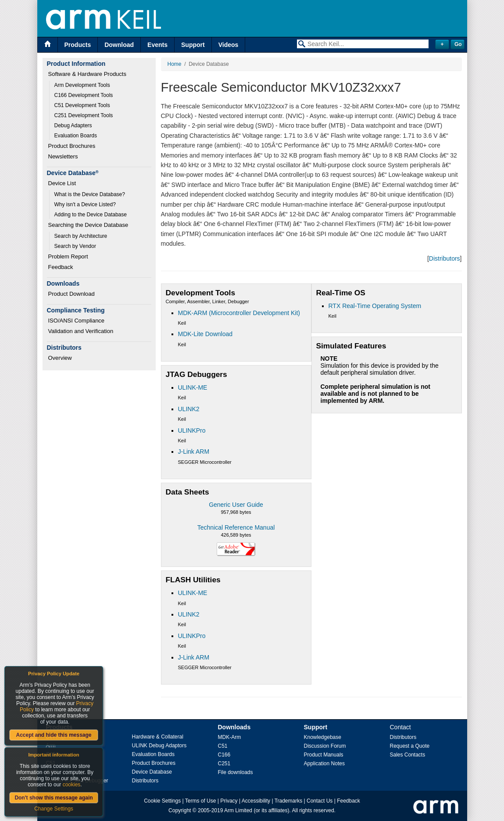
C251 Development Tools (84, 115)
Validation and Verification (81, 331)
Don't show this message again (54, 798)
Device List (62, 183)
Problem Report (68, 256)
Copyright (180, 810)
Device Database (152, 772)
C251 (224, 764)
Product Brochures (72, 146)
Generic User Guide (236, 505)
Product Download (71, 294)
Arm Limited (238, 810)
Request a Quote (410, 746)
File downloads (236, 772)
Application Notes (324, 764)
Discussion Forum (325, 746)
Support (193, 45)
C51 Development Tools (82, 105)
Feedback (61, 267)
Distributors (445, 258)
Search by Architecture (81, 236)
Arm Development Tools (82, 85)
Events (157, 45)
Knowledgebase (323, 737)
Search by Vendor (75, 246)
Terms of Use (201, 801)
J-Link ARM (194, 452)
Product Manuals (324, 755)
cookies (72, 785)
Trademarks (289, 801)
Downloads (234, 727)
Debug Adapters (73, 125)
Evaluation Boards (76, 136)
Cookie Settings (162, 801)
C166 (224, 755)
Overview (60, 358)
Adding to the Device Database (91, 215)
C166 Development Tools (84, 95)
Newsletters (63, 156)
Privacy (229, 801)
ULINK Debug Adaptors (159, 746)
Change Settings (54, 809)
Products (78, 45)
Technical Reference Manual (236, 527)
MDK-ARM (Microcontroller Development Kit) (239, 313)
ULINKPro (192, 430)
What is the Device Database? (90, 194)
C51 (223, 746)
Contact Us (320, 801)
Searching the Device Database (88, 225)
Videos (229, 45)
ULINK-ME (193, 387)
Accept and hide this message (54, 735)
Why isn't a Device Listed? (85, 204)
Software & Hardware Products (87, 74)
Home (175, 64)
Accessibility (256, 801)
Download (119, 45)
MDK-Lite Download (206, 334)
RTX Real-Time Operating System (375, 306)
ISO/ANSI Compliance (77, 321)
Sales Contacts (408, 755)
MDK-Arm (230, 737)
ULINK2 (189, 409)
